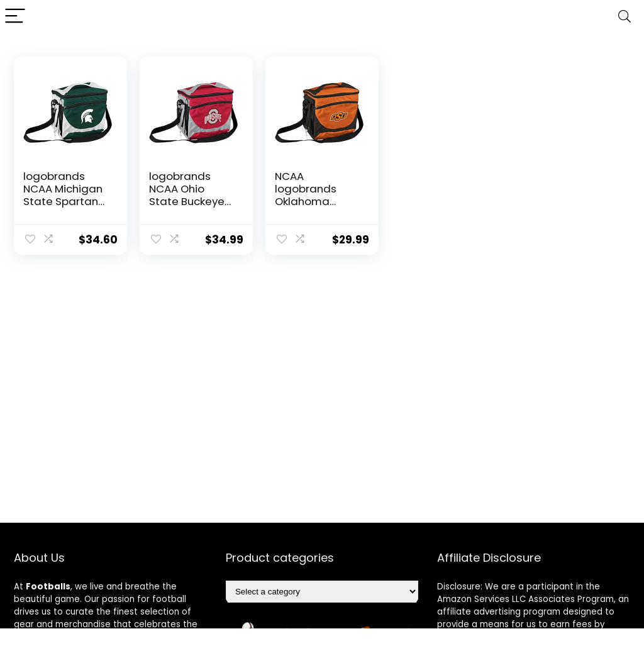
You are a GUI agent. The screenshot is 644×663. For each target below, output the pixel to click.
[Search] (625, 17)
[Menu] (15, 17)
